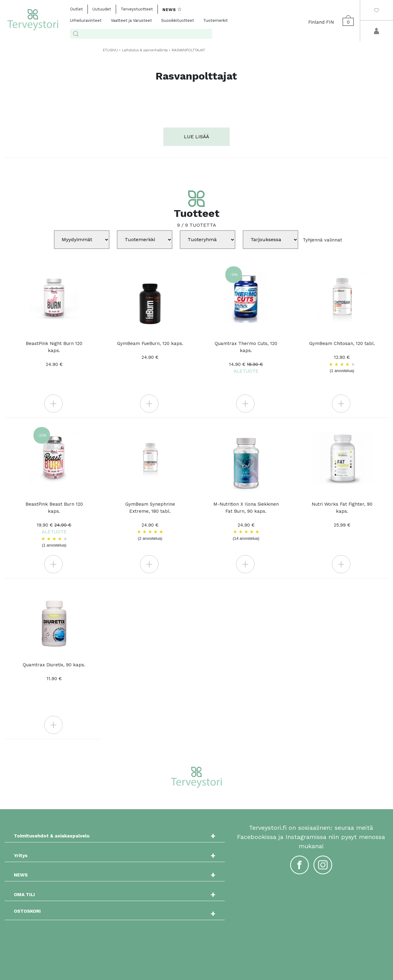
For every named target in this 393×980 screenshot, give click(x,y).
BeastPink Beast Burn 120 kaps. (54, 525)
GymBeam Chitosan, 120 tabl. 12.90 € (342, 357)
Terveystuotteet (137, 9)
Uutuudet (102, 9)
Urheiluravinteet (86, 20)
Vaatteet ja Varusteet (131, 20)
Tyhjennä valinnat (322, 240)
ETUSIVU (110, 50)
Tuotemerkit (216, 20)
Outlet (76, 9)
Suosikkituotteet (178, 20)
